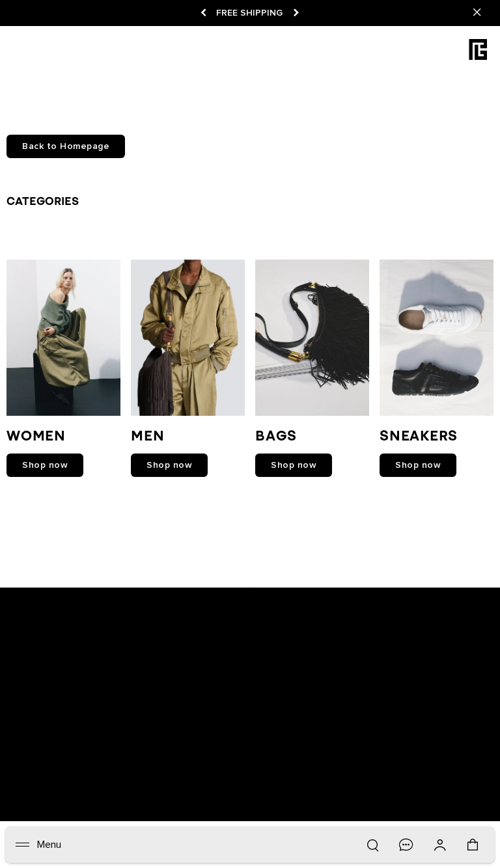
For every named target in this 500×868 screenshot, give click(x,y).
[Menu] (38, 845)
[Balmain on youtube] (221, 593)
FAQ (152, 769)
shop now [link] (45, 465)
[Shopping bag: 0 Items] (474, 851)
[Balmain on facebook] (193, 593)
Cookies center (47, 769)
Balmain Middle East (389, 769)
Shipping (258, 755)
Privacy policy (417, 755)
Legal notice (354, 755)
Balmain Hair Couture (294, 769)
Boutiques (90, 755)
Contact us (111, 769)
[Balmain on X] (280, 593)
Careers (302, 755)
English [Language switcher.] (470, 798)
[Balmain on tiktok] (308, 593)
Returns (214, 755)
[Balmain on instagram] (252, 593)
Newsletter (37, 755)
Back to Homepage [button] (66, 146)
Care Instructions (205, 769)
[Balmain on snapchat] (168, 593)
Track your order (155, 755)
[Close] (477, 13)
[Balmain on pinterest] (335, 593)
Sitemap (457, 769)
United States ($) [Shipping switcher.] (353, 798)
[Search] (372, 845)
